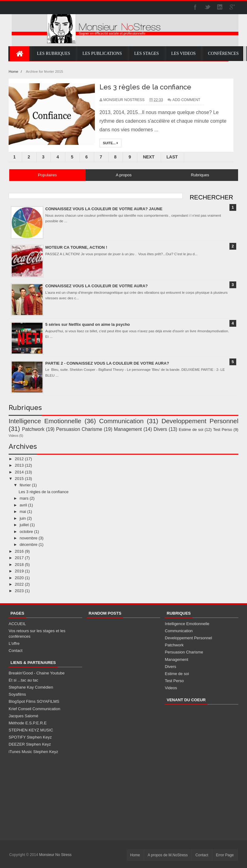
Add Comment (186, 100)
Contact (16, 651)
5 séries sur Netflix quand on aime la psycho (88, 324)
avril (23, 505)
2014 (19, 472)
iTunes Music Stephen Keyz (33, 752)
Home (14, 71)
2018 (19, 565)
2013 (19, 465)
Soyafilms (17, 694)
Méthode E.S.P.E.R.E (28, 723)
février (25, 485)
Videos (14, 436)
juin (23, 518)
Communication (121, 421)
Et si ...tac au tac (23, 680)
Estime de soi (191, 430)
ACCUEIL (17, 624)
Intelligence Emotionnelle (45, 421)
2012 (19, 459)
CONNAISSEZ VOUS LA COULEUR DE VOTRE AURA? (97, 286)
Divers (160, 429)
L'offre (14, 643)
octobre (26, 532)
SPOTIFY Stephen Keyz (30, 737)
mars (24, 498)
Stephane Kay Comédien (31, 687)
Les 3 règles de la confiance (145, 87)
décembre (29, 545)
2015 (19, 479)
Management (128, 429)
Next (149, 157)
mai (23, 512)
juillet (24, 525)
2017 (19, 558)
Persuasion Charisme (79, 429)
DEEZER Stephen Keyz (30, 744)
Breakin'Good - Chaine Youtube (37, 673)
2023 (19, 591)
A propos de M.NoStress (168, 855)
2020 (19, 578)
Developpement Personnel (200, 421)
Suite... (110, 143)
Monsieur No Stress (55, 855)
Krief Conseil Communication (34, 709)
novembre (29, 538)
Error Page (225, 855)
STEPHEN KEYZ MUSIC (31, 730)
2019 (19, 571)
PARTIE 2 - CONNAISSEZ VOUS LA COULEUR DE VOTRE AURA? (107, 363)
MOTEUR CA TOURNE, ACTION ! (76, 247)
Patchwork (33, 429)
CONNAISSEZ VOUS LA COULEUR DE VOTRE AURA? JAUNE (104, 209)
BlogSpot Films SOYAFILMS (34, 701)
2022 (19, 584)
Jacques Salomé (23, 716)
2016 (19, 551)
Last (172, 157)
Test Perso (223, 430)
